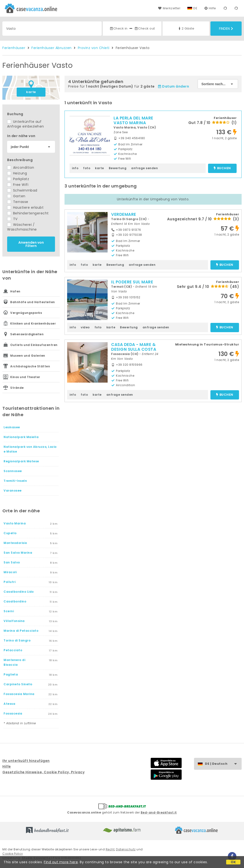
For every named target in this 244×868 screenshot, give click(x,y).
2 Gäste (186, 28)
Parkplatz (18, 179)
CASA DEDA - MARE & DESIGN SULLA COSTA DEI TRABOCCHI (134, 349)
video (85, 327)
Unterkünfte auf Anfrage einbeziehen (26, 124)
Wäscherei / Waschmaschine (22, 227)
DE (195, 8)
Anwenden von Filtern (31, 244)
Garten (16, 196)
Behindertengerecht (28, 213)
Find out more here (61, 862)
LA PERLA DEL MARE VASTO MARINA (133, 120)
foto (87, 168)
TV (12, 219)
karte (31, 92)
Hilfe (210, 8)
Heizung (17, 173)
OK (233, 862)
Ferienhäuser (14, 48)
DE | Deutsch (223, 764)
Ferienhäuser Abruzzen (52, 48)
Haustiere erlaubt (25, 207)
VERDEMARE (124, 214)
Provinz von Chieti (94, 48)
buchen (222, 168)
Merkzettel (169, 8)
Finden (226, 29)
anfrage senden (144, 168)
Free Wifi (18, 185)
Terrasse (18, 202)
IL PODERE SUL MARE (132, 282)
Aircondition (21, 168)
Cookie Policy (13, 854)
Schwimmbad (22, 190)
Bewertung (118, 168)
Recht (110, 849)
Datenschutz (126, 849)
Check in (119, 28)
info (75, 168)
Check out (145, 28)
